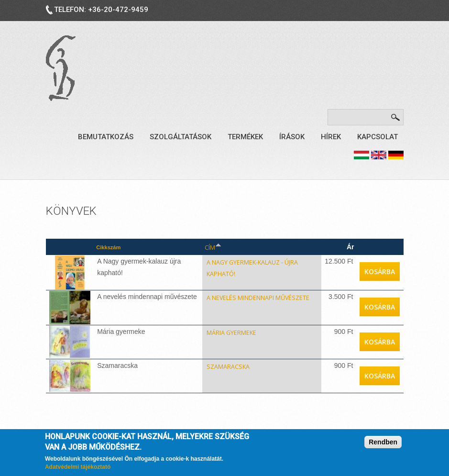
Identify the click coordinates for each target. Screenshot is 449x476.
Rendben (383, 442)
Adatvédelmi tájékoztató (78, 467)
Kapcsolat (378, 137)
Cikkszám (103, 247)
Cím (194, 247)
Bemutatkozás (106, 137)
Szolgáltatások (181, 137)
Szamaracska (213, 363)
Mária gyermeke (219, 329)
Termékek (245, 137)
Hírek (331, 137)
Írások (292, 137)
